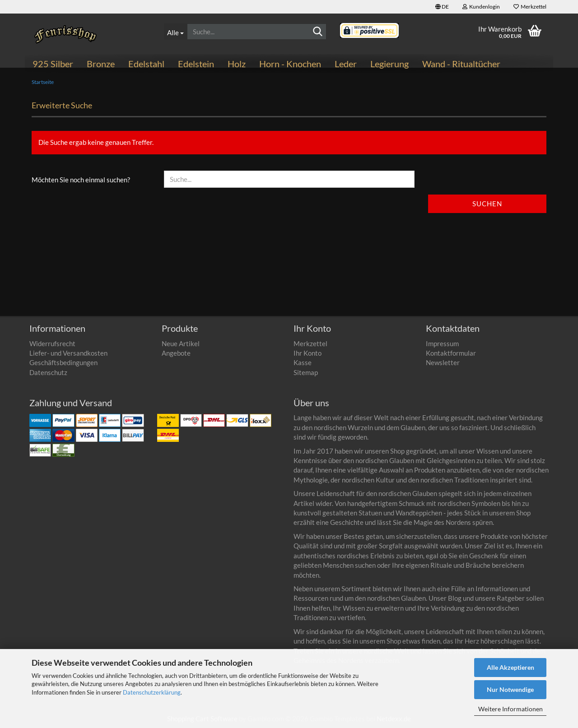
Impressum (442, 343)
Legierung (389, 64)
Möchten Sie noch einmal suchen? (81, 180)
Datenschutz (48, 372)
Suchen (487, 204)
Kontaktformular (451, 353)
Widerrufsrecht (52, 343)
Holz (237, 64)
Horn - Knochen (290, 64)
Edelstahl (146, 64)
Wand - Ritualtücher (461, 64)
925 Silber (53, 64)
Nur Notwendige (510, 689)
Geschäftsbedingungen (63, 362)
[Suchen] (318, 32)
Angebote (176, 353)
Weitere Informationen (510, 709)
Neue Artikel (181, 343)
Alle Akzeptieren (510, 667)
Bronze (101, 64)
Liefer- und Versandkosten (68, 353)
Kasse (303, 362)
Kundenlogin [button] (481, 7)
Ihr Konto (308, 353)
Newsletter (443, 362)
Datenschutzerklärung (152, 692)
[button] (442, 7)
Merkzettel (530, 7)
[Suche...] (175, 32)
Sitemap (306, 372)
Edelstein (196, 64)
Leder (346, 64)
